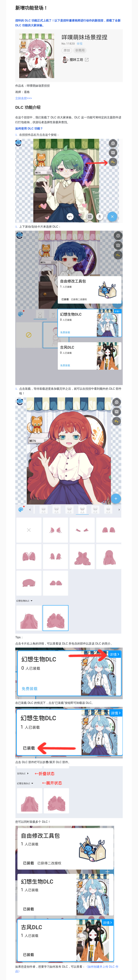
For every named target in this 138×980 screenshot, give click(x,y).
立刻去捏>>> (24, 98)
